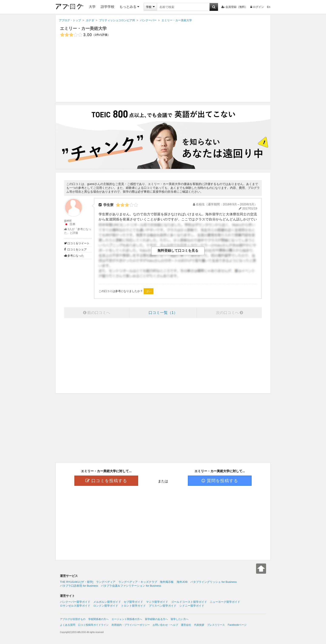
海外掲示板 (167, 582)
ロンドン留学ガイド (106, 606)
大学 (92, 7)
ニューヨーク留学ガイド (225, 602)
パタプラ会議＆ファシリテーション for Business (131, 586)
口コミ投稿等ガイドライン (93, 625)
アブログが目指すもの (73, 619)
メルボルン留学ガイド (107, 602)
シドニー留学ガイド (192, 606)
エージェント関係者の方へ (127, 619)
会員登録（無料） (235, 7)
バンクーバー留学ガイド (75, 602)
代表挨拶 (199, 625)
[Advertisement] (163, 72)
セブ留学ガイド (133, 602)
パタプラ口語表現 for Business (79, 586)
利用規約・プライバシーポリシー (131, 625)
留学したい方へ (180, 619)
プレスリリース (216, 625)
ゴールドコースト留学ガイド (189, 602)
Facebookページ (237, 625)
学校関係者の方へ (98, 619)
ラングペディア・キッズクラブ (138, 582)
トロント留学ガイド (133, 606)
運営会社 (186, 625)
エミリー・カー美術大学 (83, 28)
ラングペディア (106, 582)
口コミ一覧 (163, 313)
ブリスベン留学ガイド (163, 606)
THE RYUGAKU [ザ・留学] (77, 582)
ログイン (257, 7)
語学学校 (108, 7)
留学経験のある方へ (156, 619)
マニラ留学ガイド (157, 602)
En (269, 7)
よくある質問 (68, 625)
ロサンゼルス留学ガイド (75, 606)
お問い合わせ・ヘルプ (165, 625)
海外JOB (182, 582)
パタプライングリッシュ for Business (214, 582)
